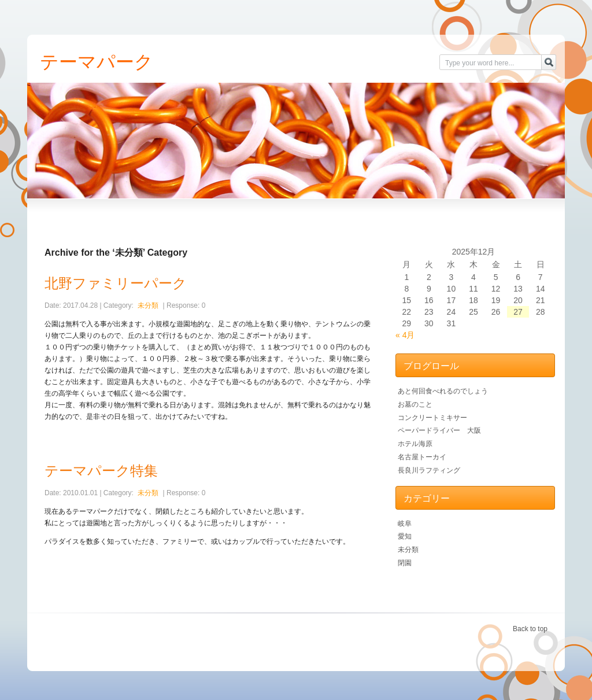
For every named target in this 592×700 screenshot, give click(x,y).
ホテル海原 (415, 444)
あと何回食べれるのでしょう (443, 391)
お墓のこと (415, 404)
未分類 (148, 305)
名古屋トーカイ (422, 457)
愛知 (405, 536)
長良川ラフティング (429, 470)
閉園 (405, 563)
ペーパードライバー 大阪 (439, 430)
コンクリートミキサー (432, 418)
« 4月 (405, 335)
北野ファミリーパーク (116, 283)
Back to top (530, 629)
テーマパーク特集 (101, 471)
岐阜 (405, 524)
